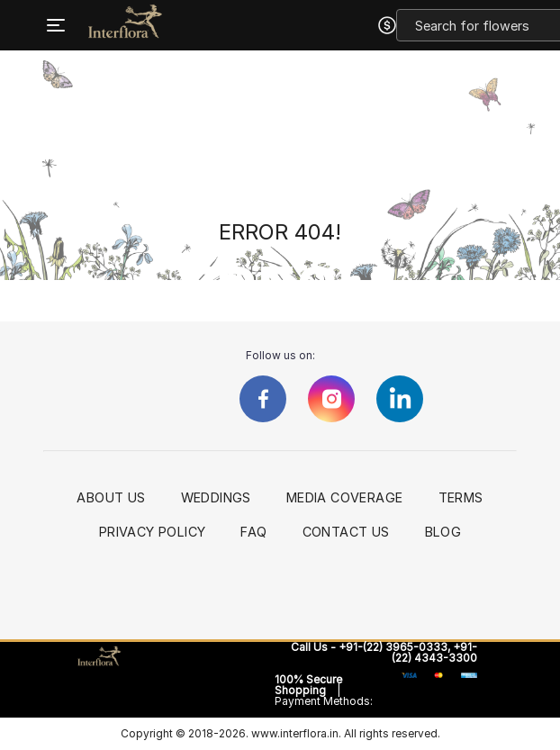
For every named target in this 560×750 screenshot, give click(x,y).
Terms (461, 498)
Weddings (216, 498)
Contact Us (346, 532)
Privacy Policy (153, 532)
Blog (443, 532)
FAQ (253, 532)
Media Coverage (345, 498)
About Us (111, 498)
